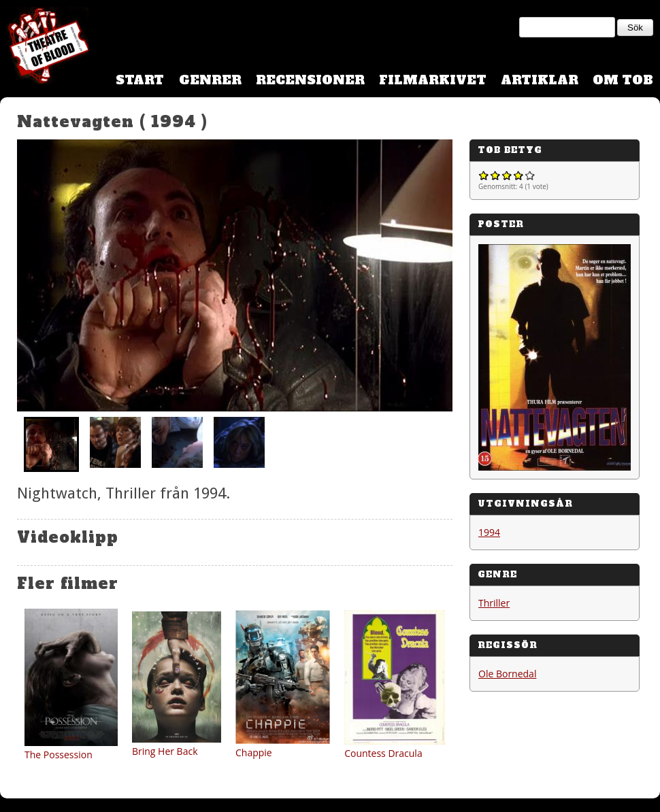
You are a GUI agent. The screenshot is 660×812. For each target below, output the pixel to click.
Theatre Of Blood (44, 48)
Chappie (254, 752)
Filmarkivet (433, 80)
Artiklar (540, 80)
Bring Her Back (165, 751)
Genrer (210, 80)
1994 (489, 532)
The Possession (59, 755)
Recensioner (310, 80)
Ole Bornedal (507, 674)
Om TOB (623, 80)
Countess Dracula (383, 753)
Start (140, 80)
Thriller (494, 603)
